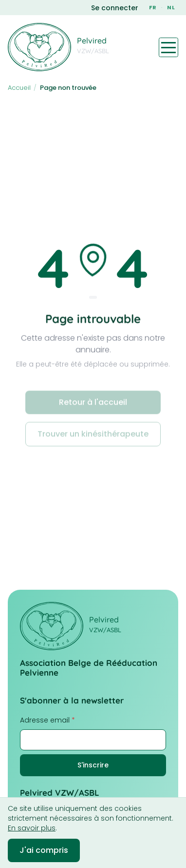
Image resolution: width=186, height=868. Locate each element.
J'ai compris (44, 850)
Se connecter (115, 8)
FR (153, 7)
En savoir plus (32, 828)
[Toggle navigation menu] (168, 47)
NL (171, 7)
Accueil (19, 88)
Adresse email (47, 720)
